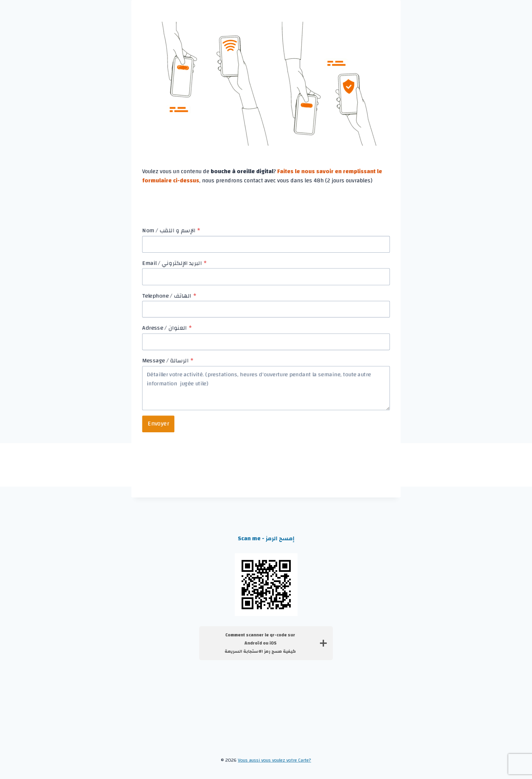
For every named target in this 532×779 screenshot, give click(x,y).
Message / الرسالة (168, 361)
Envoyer (158, 424)
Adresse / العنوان (167, 328)
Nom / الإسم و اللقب (171, 231)
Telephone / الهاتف (169, 295)
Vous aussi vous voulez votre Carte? (274, 760)
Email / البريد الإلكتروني (174, 263)
